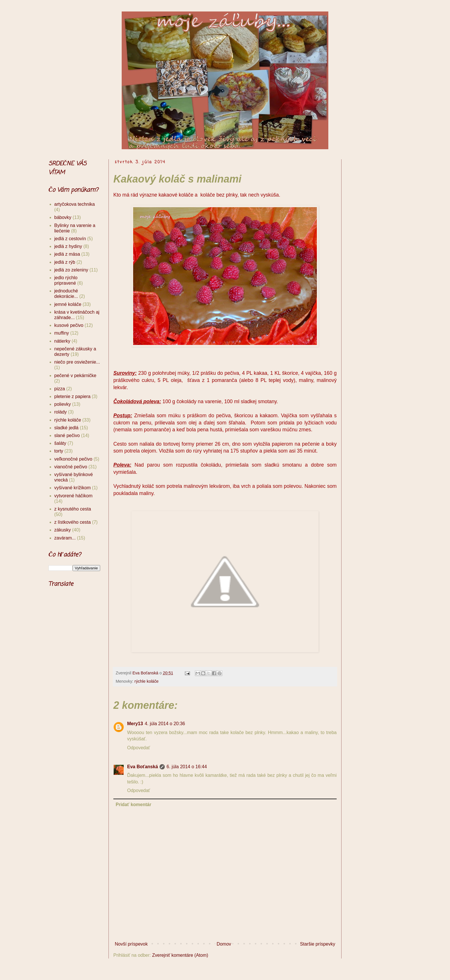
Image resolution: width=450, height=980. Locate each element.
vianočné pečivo (71, 467)
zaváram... (65, 538)
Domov (224, 944)
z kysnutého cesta (73, 509)
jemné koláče (68, 304)
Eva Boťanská (142, 767)
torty (59, 451)
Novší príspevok (131, 944)
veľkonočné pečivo (73, 459)
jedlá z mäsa (67, 254)
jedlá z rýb (65, 262)
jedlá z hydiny (68, 246)
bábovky (63, 217)
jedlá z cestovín (70, 239)
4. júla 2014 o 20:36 (165, 724)
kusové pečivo (69, 325)
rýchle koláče (147, 681)
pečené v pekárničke (75, 375)
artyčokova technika (74, 204)
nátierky (62, 341)
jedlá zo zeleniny (71, 270)
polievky (63, 404)
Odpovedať (139, 748)
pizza (60, 389)
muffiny (62, 333)
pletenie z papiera (72, 396)
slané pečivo (67, 435)
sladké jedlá (66, 428)
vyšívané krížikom (72, 488)
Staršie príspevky (318, 944)
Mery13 (135, 724)
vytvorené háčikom (73, 496)
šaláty (60, 443)
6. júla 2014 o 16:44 (187, 767)
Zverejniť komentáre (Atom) (180, 955)
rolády (61, 412)
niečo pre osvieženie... (77, 362)
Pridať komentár (133, 805)
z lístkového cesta (72, 522)
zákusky (63, 530)
